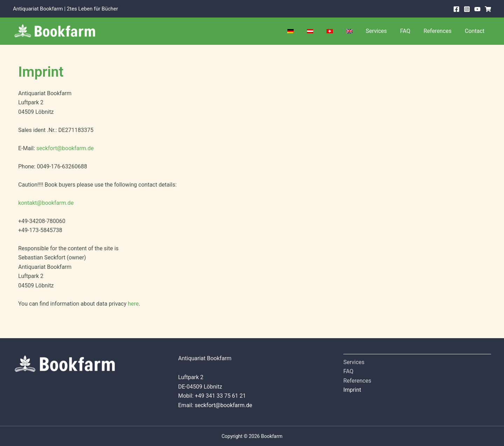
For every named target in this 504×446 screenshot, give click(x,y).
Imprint (352, 390)
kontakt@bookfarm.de (46, 203)
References (441, 31)
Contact (476, 31)
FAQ (410, 31)
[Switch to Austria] (324, 31)
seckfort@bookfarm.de (65, 148)
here (133, 304)
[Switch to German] (306, 31)
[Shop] (488, 9)
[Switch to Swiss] (341, 31)
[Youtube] (477, 9)
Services (384, 31)
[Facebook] (456, 9)
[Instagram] (467, 9)
